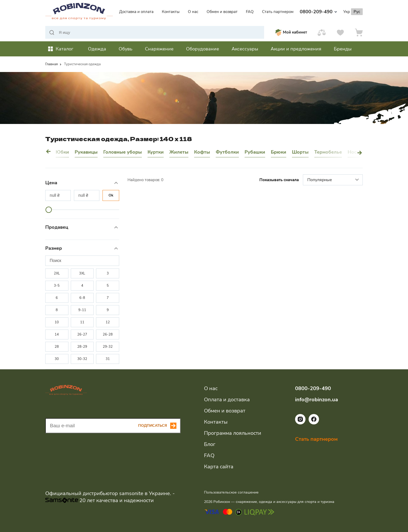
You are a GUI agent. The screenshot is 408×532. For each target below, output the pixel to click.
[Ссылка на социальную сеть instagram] (300, 423)
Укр (347, 12)
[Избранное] (340, 32)
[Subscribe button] (159, 426)
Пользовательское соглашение (231, 492)
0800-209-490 (318, 12)
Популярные (334, 180)
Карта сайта (219, 467)
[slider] (49, 210)
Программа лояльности (233, 433)
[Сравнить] (322, 32)
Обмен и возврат (222, 12)
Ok (111, 195)
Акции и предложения (296, 49)
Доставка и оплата (136, 12)
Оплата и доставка (227, 400)
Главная (52, 64)
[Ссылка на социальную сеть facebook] (314, 423)
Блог (210, 444)
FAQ (250, 12)
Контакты (171, 12)
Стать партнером (278, 12)
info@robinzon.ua (317, 400)
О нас (193, 12)
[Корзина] (359, 32)
